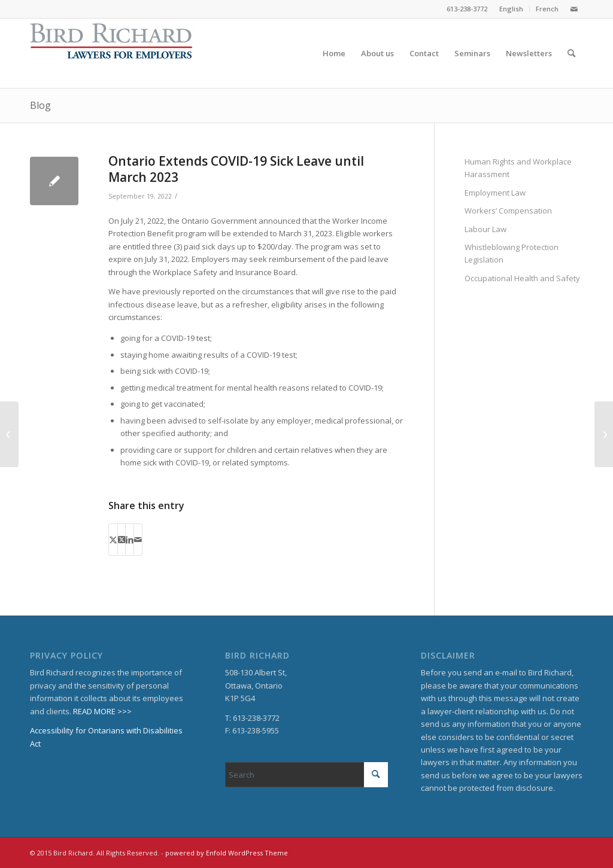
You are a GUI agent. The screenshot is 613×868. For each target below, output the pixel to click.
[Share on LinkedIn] (130, 540)
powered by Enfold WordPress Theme (227, 853)
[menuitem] (512, 9)
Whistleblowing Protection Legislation (512, 253)
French (547, 9)
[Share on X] (113, 540)
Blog (40, 105)
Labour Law (485, 229)
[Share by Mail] (138, 540)
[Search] (571, 53)
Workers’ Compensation (508, 211)
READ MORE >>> (102, 711)
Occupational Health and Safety (522, 278)
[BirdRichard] (111, 53)
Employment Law (495, 193)
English (511, 9)
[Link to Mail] (574, 9)
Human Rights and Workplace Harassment (518, 168)
